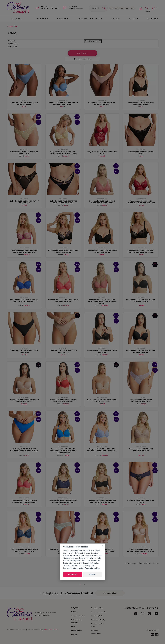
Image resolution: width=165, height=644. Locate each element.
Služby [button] (42, 19)
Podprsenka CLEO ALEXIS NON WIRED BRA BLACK (141, 103)
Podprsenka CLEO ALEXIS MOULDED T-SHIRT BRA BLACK (102, 251)
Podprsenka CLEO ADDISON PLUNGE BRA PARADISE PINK (63, 300)
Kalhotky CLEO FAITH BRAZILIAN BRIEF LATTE (63, 351)
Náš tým (74, 612)
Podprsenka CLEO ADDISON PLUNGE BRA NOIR (102, 351)
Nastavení (92, 574)
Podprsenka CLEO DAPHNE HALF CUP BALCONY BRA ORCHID (24, 251)
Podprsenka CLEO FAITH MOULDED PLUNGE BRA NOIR (141, 351)
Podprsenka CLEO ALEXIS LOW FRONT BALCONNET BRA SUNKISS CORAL (102, 301)
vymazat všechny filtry (83, 59)
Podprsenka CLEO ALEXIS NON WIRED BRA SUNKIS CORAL (102, 202)
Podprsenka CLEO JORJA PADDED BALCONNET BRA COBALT (24, 300)
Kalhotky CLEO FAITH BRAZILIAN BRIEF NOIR (24, 351)
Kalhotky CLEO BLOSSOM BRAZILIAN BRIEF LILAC (141, 401)
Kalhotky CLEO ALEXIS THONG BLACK (141, 153)
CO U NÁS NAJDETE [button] (89, 19)
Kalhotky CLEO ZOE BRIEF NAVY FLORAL (141, 501)
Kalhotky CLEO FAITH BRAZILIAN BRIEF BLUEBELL (24, 103)
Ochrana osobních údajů (36, 630)
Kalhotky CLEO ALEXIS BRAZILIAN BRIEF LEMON (24, 153)
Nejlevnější (13, 44)
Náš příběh (75, 608)
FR (122, 8)
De (127, 8)
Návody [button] (62, 19)
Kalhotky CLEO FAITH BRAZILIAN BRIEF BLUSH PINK (102, 103)
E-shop (17, 19)
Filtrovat (83, 53)
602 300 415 (50, 8)
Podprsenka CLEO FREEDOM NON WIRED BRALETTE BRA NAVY (63, 501)
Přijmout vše (72, 574)
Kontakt (153, 19)
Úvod (9, 26)
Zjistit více (110, 593)
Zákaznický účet (97, 608)
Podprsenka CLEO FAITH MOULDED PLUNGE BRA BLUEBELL (63, 103)
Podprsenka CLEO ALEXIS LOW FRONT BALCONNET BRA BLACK (141, 251)
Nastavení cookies (52, 630)
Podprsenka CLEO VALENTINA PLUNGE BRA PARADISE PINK (24, 501)
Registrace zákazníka (98, 612)
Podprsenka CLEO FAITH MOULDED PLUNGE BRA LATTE (24, 401)
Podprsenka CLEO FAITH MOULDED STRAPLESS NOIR (141, 300)
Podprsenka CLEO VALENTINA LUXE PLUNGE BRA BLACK (63, 251)
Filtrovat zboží (93, 41)
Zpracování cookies (92, 568)
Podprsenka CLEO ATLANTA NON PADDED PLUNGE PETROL (24, 550)
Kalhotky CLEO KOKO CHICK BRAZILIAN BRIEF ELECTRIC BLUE (24, 450)
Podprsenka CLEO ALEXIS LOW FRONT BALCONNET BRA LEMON (63, 153)
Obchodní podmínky (98, 620)
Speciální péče (77, 631)
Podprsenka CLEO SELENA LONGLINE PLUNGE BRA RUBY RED (141, 202)
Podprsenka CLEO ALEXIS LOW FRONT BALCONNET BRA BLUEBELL (102, 450)
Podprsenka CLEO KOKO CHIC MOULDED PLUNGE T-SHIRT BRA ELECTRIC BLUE (63, 451)
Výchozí (12, 41)
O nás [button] (133, 19)
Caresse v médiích (78, 616)
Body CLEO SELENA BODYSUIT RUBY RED (102, 153)
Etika (73, 627)
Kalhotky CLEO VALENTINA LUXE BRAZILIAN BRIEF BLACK (63, 202)
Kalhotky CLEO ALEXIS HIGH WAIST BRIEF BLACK (24, 202)
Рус (117, 8)
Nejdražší (13, 46)
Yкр (133, 8)
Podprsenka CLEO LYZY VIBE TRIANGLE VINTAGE (141, 450)
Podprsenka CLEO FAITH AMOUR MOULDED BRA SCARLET (63, 401)
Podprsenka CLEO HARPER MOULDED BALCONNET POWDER (141, 550)
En (112, 8)
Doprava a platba (97, 616)
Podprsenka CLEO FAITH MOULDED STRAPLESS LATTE (102, 401)
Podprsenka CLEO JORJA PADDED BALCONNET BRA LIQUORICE (102, 501)
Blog (115, 19)
